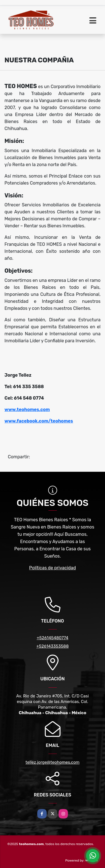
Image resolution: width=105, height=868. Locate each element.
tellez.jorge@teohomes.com (53, 762)
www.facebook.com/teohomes (39, 421)
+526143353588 (53, 646)
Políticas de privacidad (53, 568)
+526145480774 (53, 638)
